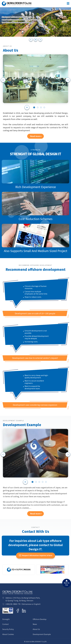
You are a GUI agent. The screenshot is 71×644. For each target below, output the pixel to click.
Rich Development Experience (36, 187)
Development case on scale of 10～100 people (35, 313)
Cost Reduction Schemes (36, 219)
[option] (35, 22)
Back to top (67, 583)
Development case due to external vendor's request (35, 358)
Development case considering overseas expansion (35, 405)
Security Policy (8, 629)
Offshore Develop (40, 619)
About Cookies (8, 634)
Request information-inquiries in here (37, 555)
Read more (35, 136)
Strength (6, 619)
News (35, 624)
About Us (36, 629)
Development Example (42, 634)
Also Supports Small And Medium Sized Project (36, 251)
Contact (6, 624)
